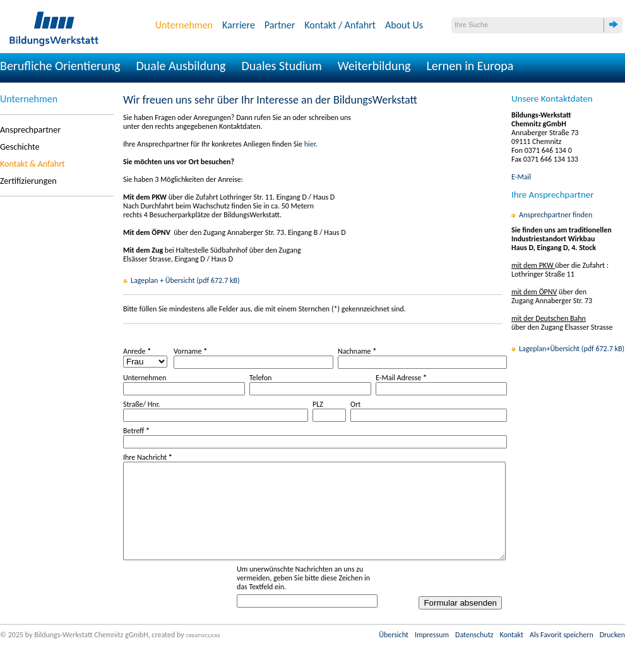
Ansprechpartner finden (556, 215)
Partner (280, 25)
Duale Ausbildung (181, 66)
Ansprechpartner (30, 130)
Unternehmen (184, 25)
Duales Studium (281, 66)
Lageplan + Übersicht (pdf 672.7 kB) (185, 280)
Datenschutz (474, 654)
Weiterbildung (374, 66)
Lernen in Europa (470, 66)
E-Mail (521, 177)
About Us (404, 25)
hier (310, 144)
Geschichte (20, 147)
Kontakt (511, 654)
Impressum (432, 654)
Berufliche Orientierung (60, 66)
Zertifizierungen (28, 181)
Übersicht (394, 654)
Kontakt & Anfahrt (33, 164)
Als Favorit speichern (562, 654)
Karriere (239, 25)
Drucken (612, 654)
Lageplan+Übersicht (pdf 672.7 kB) (572, 349)
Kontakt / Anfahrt (340, 25)
